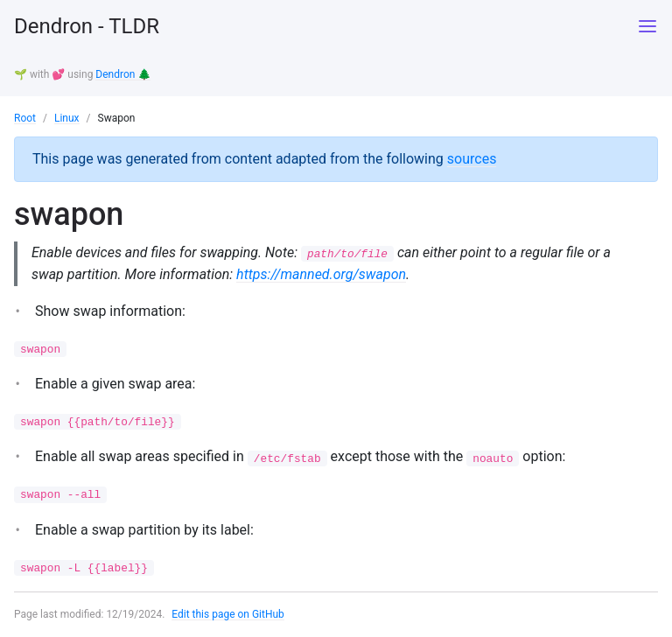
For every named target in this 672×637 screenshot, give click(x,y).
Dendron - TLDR (87, 26)
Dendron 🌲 (123, 74)
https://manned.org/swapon (321, 274)
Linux (67, 118)
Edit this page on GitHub (228, 614)
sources (472, 159)
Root (25, 118)
